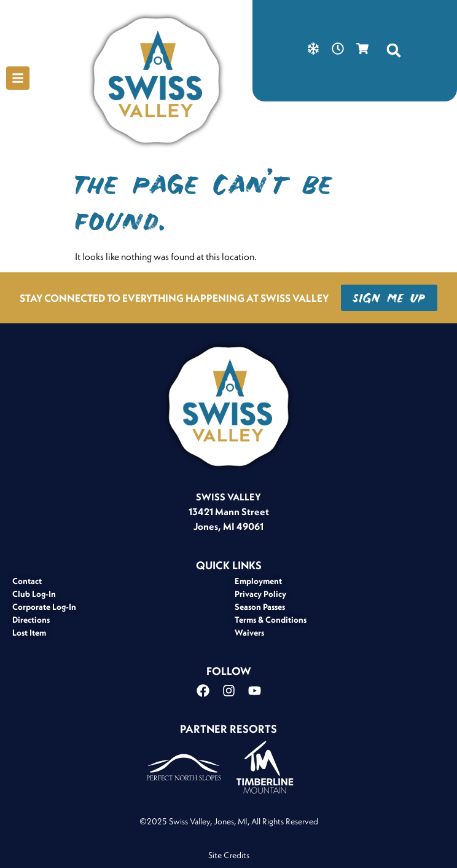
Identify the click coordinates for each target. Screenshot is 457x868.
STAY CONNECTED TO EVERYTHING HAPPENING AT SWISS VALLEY (174, 298)
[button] (394, 50)
